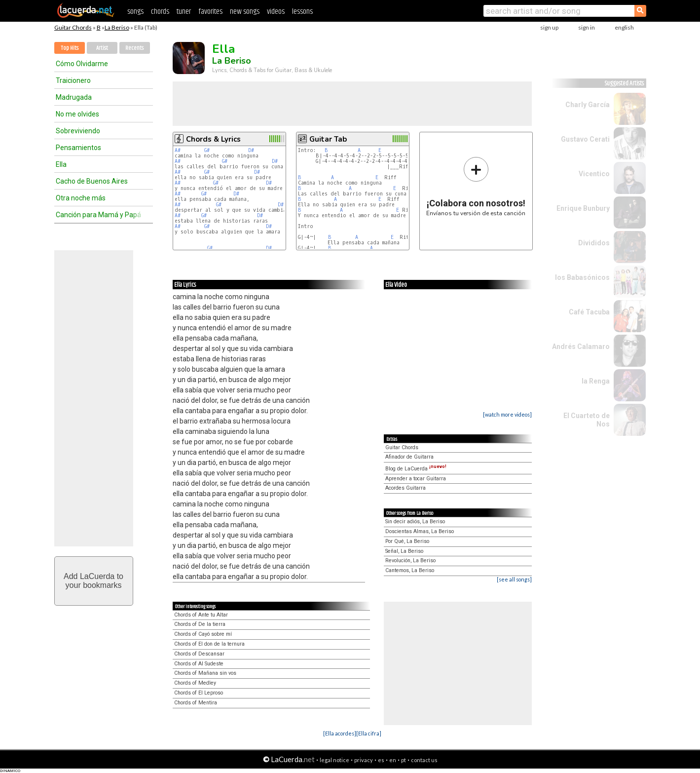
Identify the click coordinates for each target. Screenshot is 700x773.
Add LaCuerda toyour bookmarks (93, 581)
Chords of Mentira (196, 703)
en (393, 760)
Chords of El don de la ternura (209, 644)
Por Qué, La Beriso (407, 541)
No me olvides (77, 114)
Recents (134, 48)
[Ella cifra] (369, 733)
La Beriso (117, 27)
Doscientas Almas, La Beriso (420, 531)
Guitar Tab (328, 139)
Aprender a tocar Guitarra (416, 479)
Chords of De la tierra (200, 624)
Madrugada (74, 97)
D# (251, 150)
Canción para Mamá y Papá (98, 215)
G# (207, 150)
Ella (61, 164)
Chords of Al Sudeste (199, 664)
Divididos (594, 243)
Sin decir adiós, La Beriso (415, 522)
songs (135, 12)
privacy (364, 760)
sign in (587, 27)
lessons (302, 12)
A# (178, 150)
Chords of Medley (195, 683)
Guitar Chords (73, 27)
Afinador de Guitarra (409, 457)
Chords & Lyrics (213, 139)
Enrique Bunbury (583, 208)
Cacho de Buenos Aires (92, 181)
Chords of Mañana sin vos (205, 673)
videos (276, 12)
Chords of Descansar (199, 654)
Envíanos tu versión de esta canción (476, 186)
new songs (245, 12)
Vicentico (594, 174)
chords (160, 12)
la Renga (596, 381)
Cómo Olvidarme (82, 64)
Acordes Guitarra (405, 488)
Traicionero (73, 80)
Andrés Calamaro (581, 347)
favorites (210, 12)
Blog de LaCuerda (416, 469)
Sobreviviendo (78, 131)
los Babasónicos (582, 277)
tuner (184, 12)
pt (404, 760)
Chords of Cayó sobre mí (203, 634)
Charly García (588, 105)
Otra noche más (81, 198)
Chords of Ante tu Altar (201, 615)
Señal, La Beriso (404, 551)
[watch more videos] (507, 414)
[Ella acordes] (340, 733)
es (381, 760)
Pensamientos (78, 148)
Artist (102, 48)
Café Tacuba (589, 312)
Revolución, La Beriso (410, 560)
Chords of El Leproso (199, 693)
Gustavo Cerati (585, 139)
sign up (549, 27)
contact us (424, 760)
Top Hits (70, 48)
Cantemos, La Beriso (410, 570)
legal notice (334, 760)
